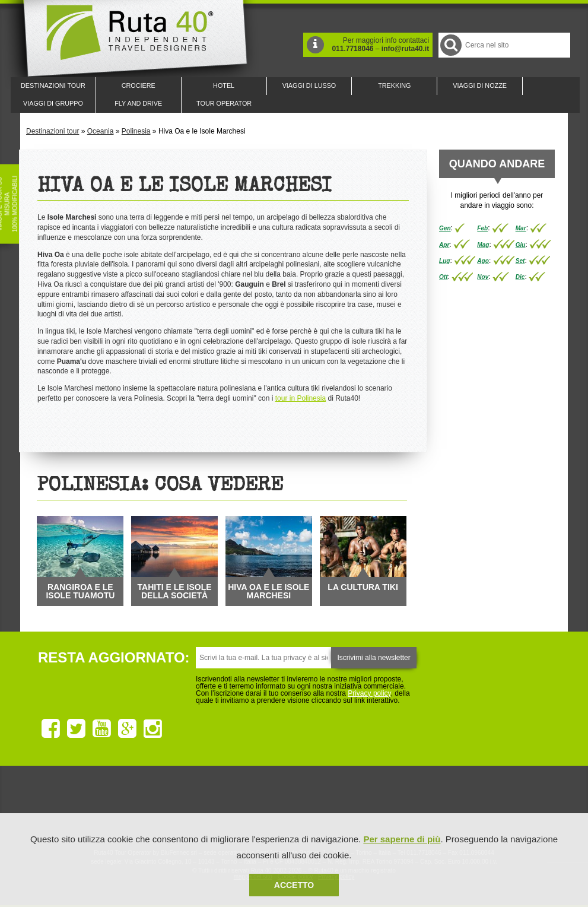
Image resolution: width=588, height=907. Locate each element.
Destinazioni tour (53, 131)
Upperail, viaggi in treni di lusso (358, 807)
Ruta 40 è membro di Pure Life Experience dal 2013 (292, 807)
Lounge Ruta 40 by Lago (425, 807)
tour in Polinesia (301, 398)
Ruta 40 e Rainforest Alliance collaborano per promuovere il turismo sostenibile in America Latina (225, 807)
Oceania (101, 131)
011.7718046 (352, 49)
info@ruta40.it (405, 49)
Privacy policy (369, 693)
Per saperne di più (402, 839)
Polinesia (136, 131)
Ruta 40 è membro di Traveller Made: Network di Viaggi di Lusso (159, 807)
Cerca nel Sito (450, 45)
